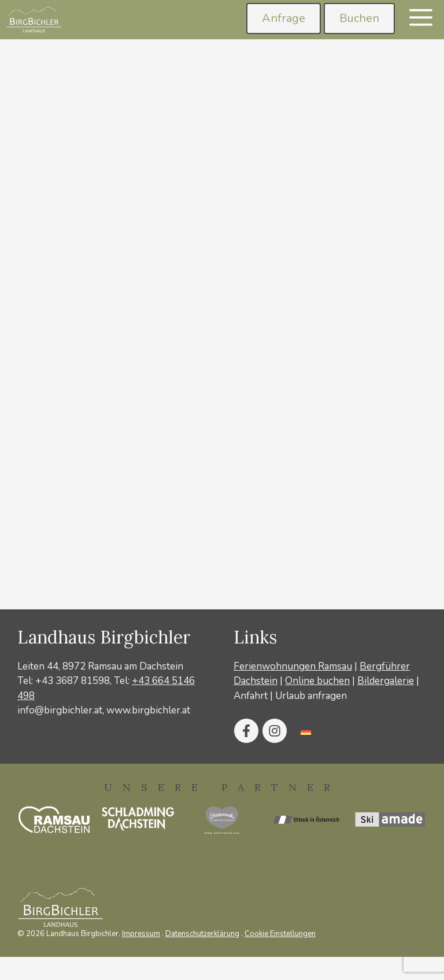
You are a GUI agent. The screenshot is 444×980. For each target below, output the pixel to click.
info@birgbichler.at (60, 710)
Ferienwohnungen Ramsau (293, 666)
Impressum (141, 934)
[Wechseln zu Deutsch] (306, 731)
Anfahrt (251, 696)
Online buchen (317, 681)
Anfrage (284, 18)
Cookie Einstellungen (280, 934)
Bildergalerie (386, 681)
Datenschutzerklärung (202, 934)
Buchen (359, 18)
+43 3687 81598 (73, 681)
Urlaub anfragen (311, 696)
